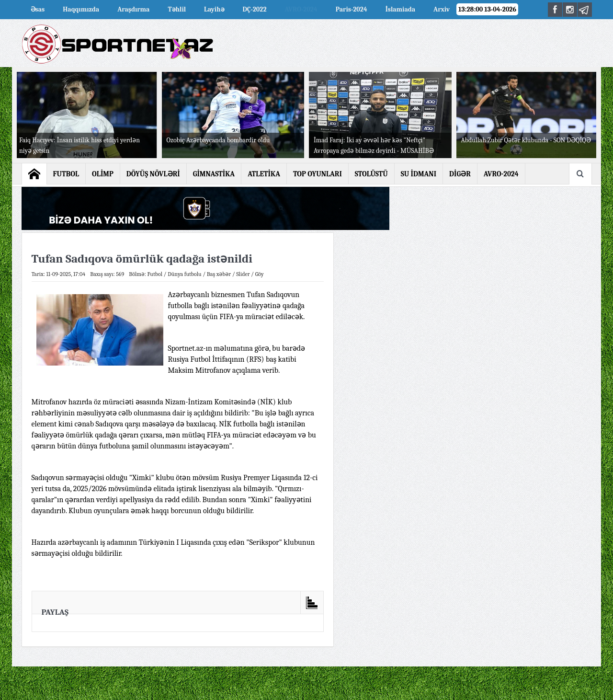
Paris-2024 (352, 9)
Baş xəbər (219, 274)
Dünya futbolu (185, 274)
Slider (243, 274)
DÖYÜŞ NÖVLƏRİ (153, 174)
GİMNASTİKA (214, 174)
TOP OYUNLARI (318, 174)
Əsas (38, 9)
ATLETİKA (264, 174)
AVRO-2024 (301, 9)
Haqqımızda (81, 9)
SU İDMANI (419, 174)
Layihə (214, 9)
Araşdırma (133, 9)
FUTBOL (66, 174)
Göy (260, 274)
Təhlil (177, 9)
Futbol (155, 274)
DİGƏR (460, 174)
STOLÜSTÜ (371, 174)
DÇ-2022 (255, 9)
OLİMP (103, 174)
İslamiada (400, 9)
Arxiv (442, 9)
